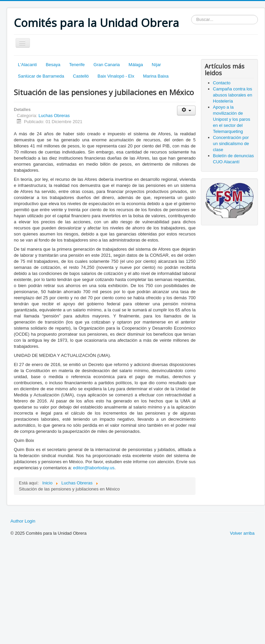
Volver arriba (242, 533)
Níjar (156, 65)
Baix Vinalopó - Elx (116, 76)
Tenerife (77, 65)
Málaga (136, 65)
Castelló (81, 76)
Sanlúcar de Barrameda (41, 76)
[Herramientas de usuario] (186, 110)
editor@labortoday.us (94, 468)
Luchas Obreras (54, 116)
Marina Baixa (156, 76)
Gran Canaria (107, 65)
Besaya (53, 65)
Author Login (23, 521)
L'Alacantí (27, 65)
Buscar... (191, 15)
